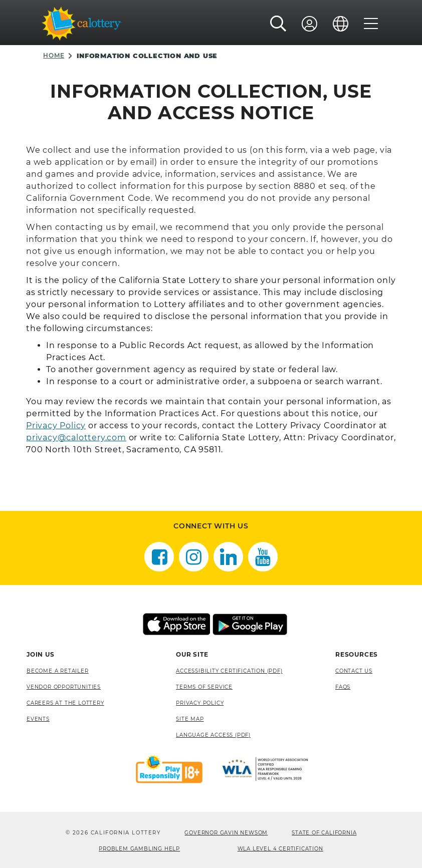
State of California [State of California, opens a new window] (324, 833)
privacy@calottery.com (76, 438)
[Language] (341, 24)
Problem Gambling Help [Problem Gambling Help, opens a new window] (139, 849)
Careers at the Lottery (65, 703)
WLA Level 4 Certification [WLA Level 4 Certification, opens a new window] (280, 849)
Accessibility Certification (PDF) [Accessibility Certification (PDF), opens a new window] (229, 671)
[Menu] (371, 24)
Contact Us (354, 671)
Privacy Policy (56, 425)
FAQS (343, 687)
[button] (278, 24)
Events (38, 719)
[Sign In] (310, 24)
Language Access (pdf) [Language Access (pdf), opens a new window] (213, 735)
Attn (293, 438)
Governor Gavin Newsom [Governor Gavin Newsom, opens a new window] (226, 833)
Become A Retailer (58, 671)
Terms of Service (204, 687)
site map (190, 719)
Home (54, 55)
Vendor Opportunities (64, 687)
